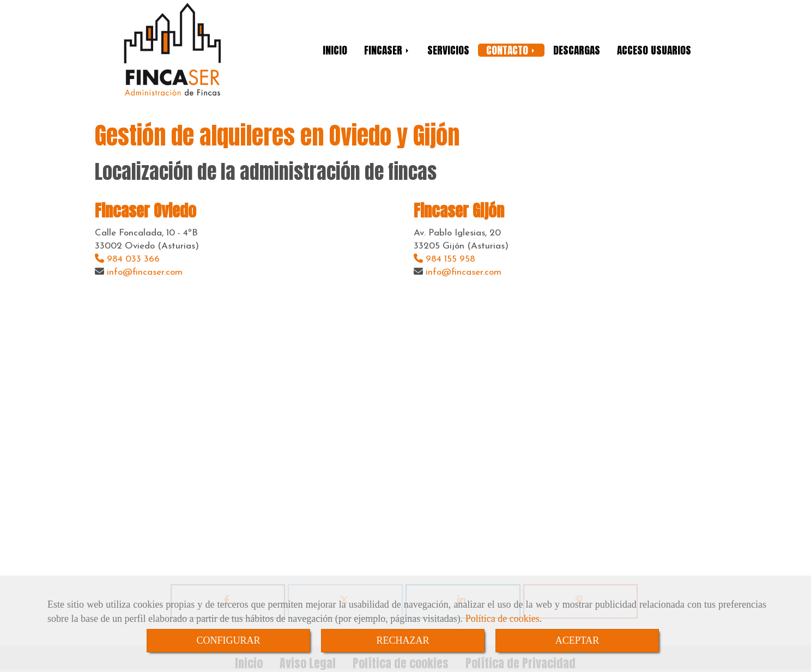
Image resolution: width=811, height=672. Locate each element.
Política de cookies (503, 619)
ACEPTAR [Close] (577, 640)
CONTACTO (511, 50)
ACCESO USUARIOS (654, 50)
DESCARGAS (577, 50)
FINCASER (387, 50)
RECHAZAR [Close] (403, 640)
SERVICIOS (448, 50)
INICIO (335, 50)
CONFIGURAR (228, 640)
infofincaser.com (145, 272)
